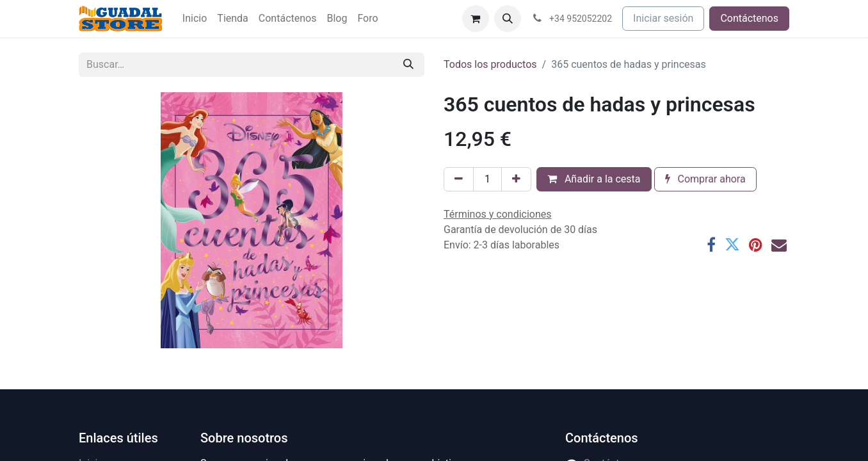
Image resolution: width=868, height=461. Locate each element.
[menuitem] (195, 19)
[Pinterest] (756, 245)
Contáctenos (749, 18)
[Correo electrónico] (779, 245)
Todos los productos (490, 64)
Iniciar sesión (663, 18)
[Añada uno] (516, 179)
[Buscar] (408, 65)
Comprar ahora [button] (705, 179)
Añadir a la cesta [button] (594, 179)
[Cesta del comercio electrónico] (476, 19)
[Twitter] (732, 245)
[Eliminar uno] (459, 179)
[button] (508, 19)
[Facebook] (711, 245)
